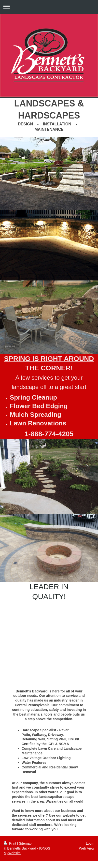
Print (10, 843)
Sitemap (25, 843)
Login (90, 843)
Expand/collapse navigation (49, 7)
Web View (87, 848)
